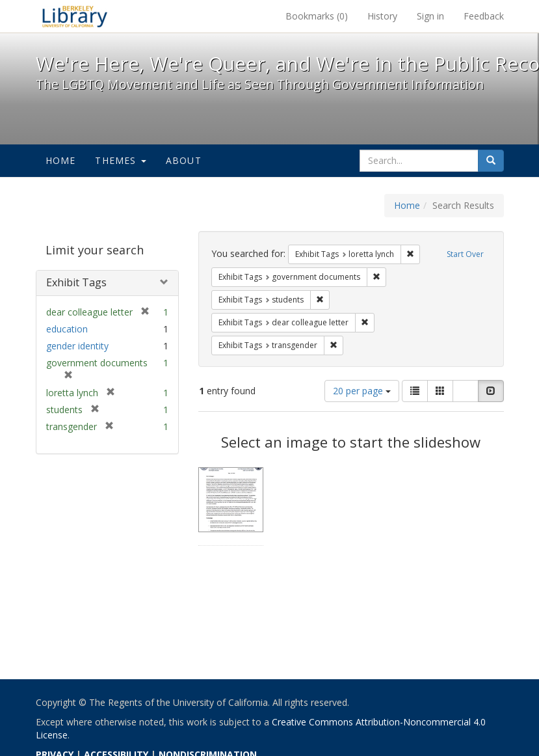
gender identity (77, 346)
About (184, 160)
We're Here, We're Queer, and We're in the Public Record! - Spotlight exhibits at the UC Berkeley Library (75, 16)
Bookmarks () (317, 16)
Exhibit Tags (76, 282)
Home (61, 160)
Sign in (430, 16)
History (382, 16)
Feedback (484, 16)
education (67, 329)
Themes (120, 160)
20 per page (362, 391)
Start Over (465, 254)
